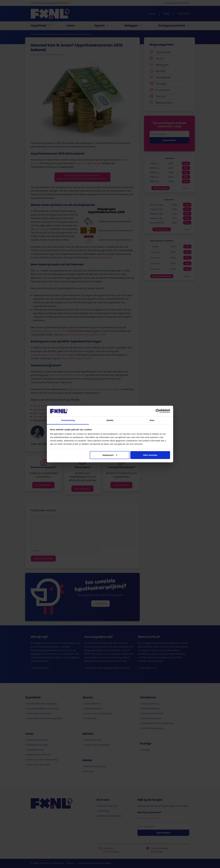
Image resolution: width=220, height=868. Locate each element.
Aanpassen (110, 455)
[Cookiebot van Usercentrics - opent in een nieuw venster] (158, 411)
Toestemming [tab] (68, 420)
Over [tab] (152, 420)
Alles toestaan (150, 455)
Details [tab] (110, 420)
